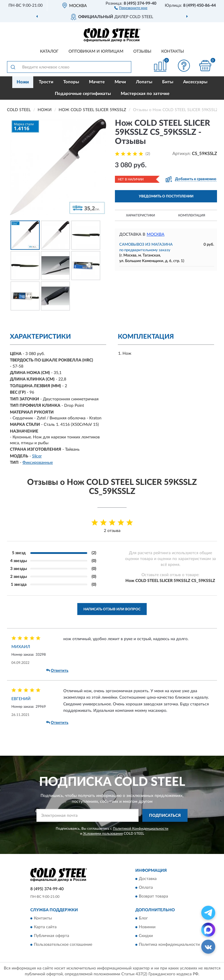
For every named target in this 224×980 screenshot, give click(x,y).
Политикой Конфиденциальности (141, 829)
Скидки (146, 936)
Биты (168, 82)
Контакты (173, 51)
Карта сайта (45, 927)
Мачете (97, 82)
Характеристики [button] (140, 215)
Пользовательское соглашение (63, 945)
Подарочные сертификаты (83, 94)
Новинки (147, 927)
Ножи (23, 82)
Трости (46, 82)
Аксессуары (195, 82)
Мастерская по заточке (145, 94)
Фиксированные (38, 463)
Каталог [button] (49, 51)
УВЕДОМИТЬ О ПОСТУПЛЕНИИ (166, 196)
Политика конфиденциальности (169, 945)
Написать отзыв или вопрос (112, 609)
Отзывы (142, 51)
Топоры (71, 82)
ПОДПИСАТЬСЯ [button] (165, 816)
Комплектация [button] (192, 215)
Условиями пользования (103, 833)
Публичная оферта (51, 936)
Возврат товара (153, 896)
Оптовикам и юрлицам (96, 51)
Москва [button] (156, 235)
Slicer (37, 456)
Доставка (148, 879)
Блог (143, 919)
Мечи (120, 82)
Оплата (146, 888)
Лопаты (144, 82)
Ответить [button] (57, 671)
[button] (131, 8)
